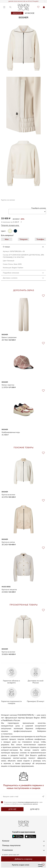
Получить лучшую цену (11, 225)
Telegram (24, 239)
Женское (17, 13)
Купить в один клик (21, 865)
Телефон (40, 239)
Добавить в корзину (23, 859)
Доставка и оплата (10, 278)
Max (7, 239)
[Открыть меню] (4, 7)
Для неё (12, 809)
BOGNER (23, 17)
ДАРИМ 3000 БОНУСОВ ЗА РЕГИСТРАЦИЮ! (23, 1)
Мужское (30, 13)
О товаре (6, 247)
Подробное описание (11, 273)
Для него (35, 809)
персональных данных (30, 804)
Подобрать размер (39, 208)
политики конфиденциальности (28, 802)
